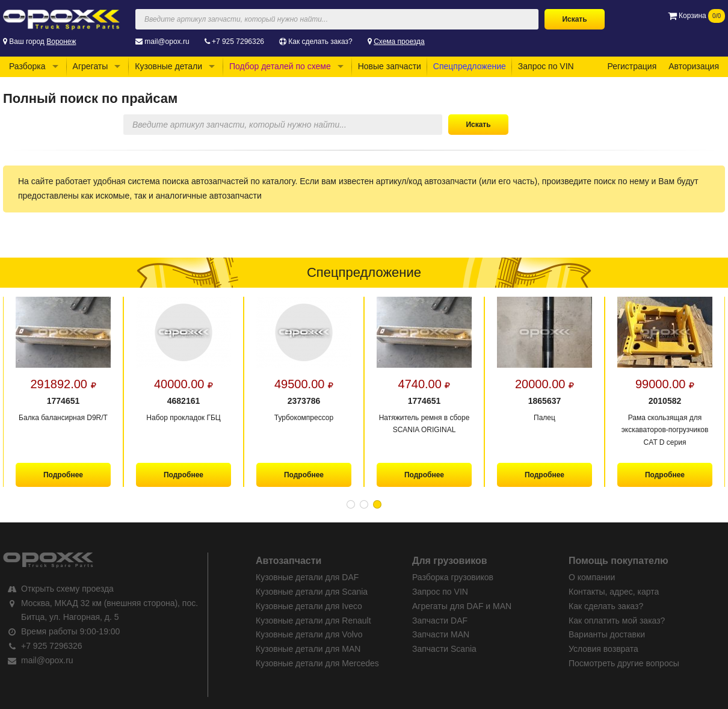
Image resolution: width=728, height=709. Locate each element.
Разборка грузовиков (453, 577)
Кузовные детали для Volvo (309, 634)
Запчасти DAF (440, 621)
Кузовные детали (168, 66)
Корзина (696, 16)
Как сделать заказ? (320, 42)
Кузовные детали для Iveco (309, 606)
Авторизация (694, 66)
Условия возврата (603, 649)
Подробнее (63, 475)
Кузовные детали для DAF (307, 577)
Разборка (27, 66)
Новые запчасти (390, 66)
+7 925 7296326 (238, 42)
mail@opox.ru (167, 42)
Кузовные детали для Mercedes (317, 663)
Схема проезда (399, 42)
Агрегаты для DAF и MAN (462, 606)
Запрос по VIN (546, 66)
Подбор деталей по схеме (280, 66)
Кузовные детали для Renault (313, 621)
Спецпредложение (470, 66)
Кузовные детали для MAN (308, 649)
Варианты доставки (607, 634)
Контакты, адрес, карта (614, 592)
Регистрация (632, 66)
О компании (592, 577)
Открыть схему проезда (67, 589)
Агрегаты (91, 66)
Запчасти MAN (441, 634)
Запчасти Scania (444, 649)
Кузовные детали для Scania (312, 592)
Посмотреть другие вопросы (624, 663)
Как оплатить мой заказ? (617, 621)
